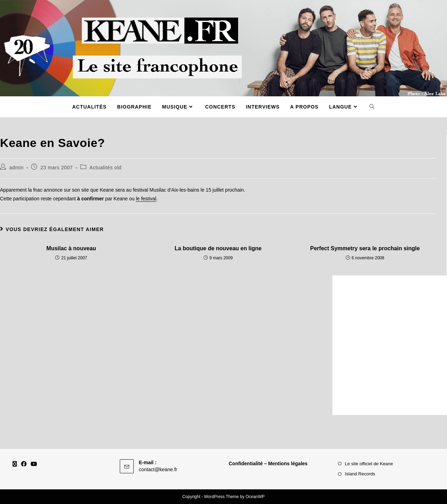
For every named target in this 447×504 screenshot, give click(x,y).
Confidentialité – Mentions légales (268, 464)
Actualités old (105, 168)
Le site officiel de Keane (369, 464)
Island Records (360, 474)
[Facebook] (24, 464)
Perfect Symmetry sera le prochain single (365, 248)
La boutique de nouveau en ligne (218, 248)
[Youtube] (34, 464)
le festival (146, 199)
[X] (15, 464)
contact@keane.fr (158, 469)
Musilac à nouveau (71, 248)
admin (17, 168)
